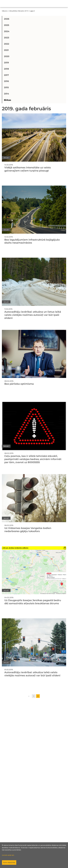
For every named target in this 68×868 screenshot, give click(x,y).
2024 (7, 31)
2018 (6, 69)
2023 (7, 38)
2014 (6, 94)
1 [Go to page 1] (34, 696)
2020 (7, 56)
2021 (6, 50)
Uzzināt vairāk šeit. (8, 855)
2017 (6, 75)
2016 (6, 81)
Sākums (5, 11)
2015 (6, 87)
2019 (6, 63)
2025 (7, 25)
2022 (7, 44)
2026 (7, 19)
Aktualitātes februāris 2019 (19, 11)
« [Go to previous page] (29, 696)
